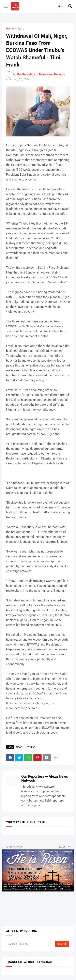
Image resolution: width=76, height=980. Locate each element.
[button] (6, 6)
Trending (30, 747)
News (20, 29)
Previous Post (13, 847)
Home (10, 29)
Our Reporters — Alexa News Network (45, 778)
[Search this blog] (31, 944)
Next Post (65, 847)
